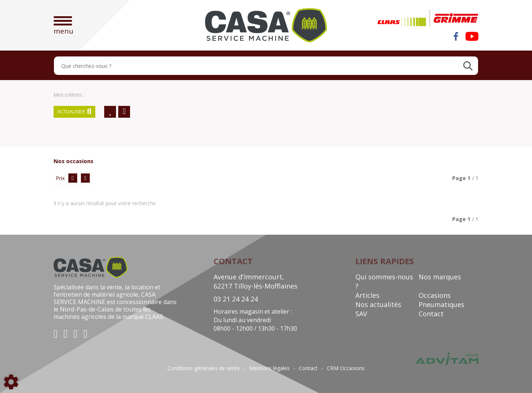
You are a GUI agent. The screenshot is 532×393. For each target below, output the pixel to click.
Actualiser (74, 112)
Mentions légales (269, 368)
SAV (361, 314)
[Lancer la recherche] (468, 66)
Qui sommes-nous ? (384, 281)
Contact (431, 314)
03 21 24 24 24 (236, 299)
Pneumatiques (441, 304)
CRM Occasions (346, 368)
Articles (367, 295)
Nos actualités (378, 304)
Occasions (435, 295)
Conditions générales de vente (204, 368)
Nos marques (440, 277)
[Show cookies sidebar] (11, 382)
